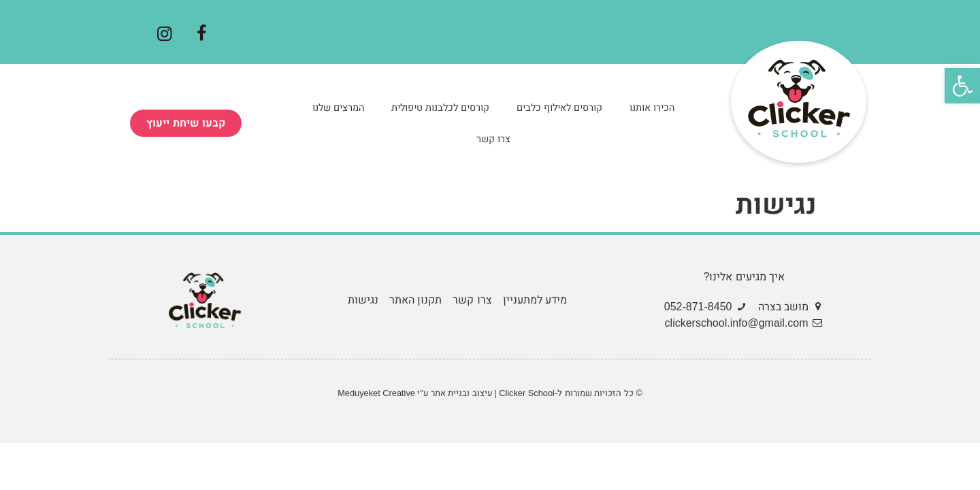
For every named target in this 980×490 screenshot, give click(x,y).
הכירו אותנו (652, 108)
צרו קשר (493, 139)
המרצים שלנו (338, 108)
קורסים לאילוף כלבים (559, 108)
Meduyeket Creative (376, 393)
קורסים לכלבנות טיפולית (440, 108)
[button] (186, 123)
